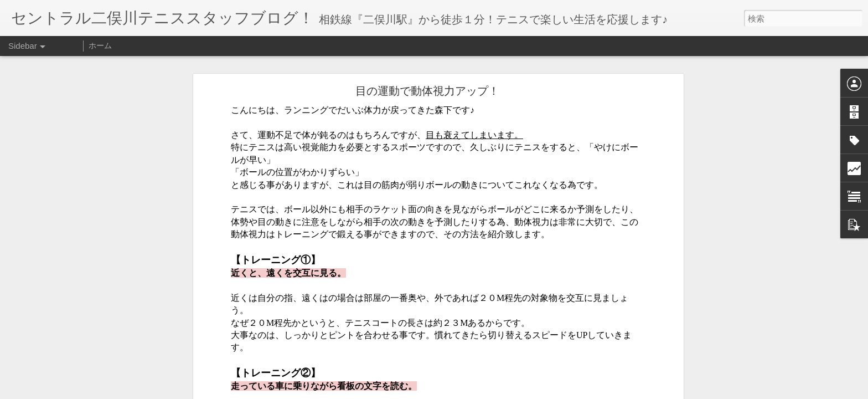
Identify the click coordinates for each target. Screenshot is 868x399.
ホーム (100, 45)
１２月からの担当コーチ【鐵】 (74, 367)
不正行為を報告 (501, 392)
